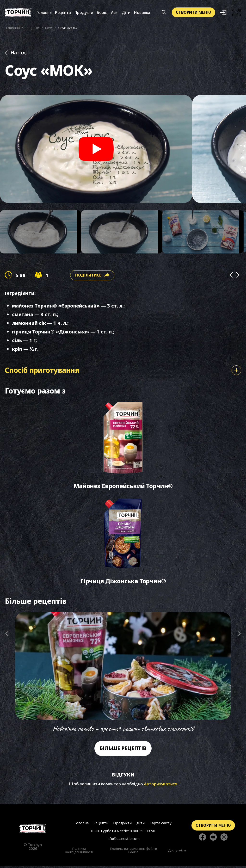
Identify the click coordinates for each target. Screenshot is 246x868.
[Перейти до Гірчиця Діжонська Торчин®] (123, 543)
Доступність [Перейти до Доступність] (177, 852)
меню (194, 12)
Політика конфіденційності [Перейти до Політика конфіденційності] (79, 852)
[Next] (238, 276)
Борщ (102, 13)
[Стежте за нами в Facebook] (202, 839)
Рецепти (63, 13)
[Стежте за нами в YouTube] (213, 839)
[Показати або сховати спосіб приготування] (236, 371)
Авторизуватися (161, 786)
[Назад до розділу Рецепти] (123, 53)
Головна (44, 13)
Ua (239, 10)
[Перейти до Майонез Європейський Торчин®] (123, 447)
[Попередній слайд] (7, 675)
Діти (126, 13)
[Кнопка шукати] (164, 13)
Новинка (142, 13)
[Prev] (231, 276)
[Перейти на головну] (18, 13)
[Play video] (96, 149)
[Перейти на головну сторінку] (33, 830)
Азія (115, 13)
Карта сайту (160, 825)
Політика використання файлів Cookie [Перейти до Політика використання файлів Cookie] (133, 852)
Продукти (84, 13)
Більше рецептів (123, 750)
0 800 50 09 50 (142, 832)
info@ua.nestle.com (123, 840)
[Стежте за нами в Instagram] (224, 839)
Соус (49, 28)
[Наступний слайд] (239, 675)
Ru (239, 15)
